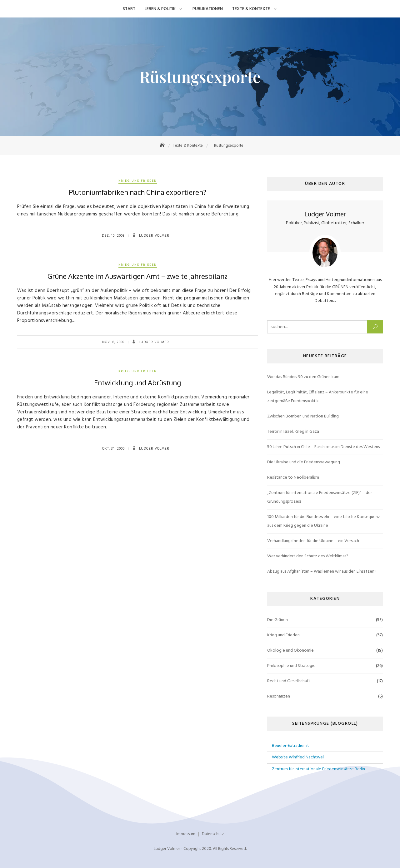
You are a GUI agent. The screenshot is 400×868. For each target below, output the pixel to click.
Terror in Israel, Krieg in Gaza (293, 432)
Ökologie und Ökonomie (290, 651)
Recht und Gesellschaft (289, 681)
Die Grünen (277, 620)
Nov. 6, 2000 (113, 342)
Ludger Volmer (154, 236)
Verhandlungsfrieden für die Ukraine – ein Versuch (313, 541)
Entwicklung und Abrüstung (137, 382)
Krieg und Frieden (138, 181)
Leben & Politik (160, 9)
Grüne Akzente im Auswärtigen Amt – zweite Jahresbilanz (137, 276)
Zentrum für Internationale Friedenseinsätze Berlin (318, 769)
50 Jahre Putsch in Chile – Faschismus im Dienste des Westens (323, 447)
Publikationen (208, 9)
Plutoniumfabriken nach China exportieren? (137, 192)
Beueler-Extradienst (290, 746)
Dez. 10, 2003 (113, 236)
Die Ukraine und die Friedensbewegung (304, 462)
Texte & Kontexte (251, 9)
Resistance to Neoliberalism (293, 478)
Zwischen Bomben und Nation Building (303, 416)
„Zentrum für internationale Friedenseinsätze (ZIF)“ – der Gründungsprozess (320, 497)
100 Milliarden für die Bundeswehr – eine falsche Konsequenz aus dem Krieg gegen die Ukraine (324, 521)
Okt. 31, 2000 (113, 449)
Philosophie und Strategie (291, 666)
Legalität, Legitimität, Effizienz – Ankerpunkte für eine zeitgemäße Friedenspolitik (318, 397)
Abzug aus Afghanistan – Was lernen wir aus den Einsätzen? (322, 572)
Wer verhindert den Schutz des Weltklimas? (308, 556)
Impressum (186, 834)
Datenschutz (213, 834)
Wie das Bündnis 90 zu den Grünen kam (303, 377)
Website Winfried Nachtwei (298, 757)
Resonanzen (279, 696)
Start (129, 9)
